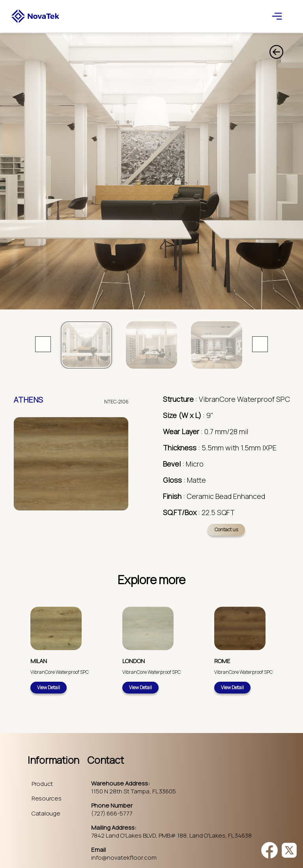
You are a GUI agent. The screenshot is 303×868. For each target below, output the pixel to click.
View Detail (49, 687)
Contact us (226, 530)
